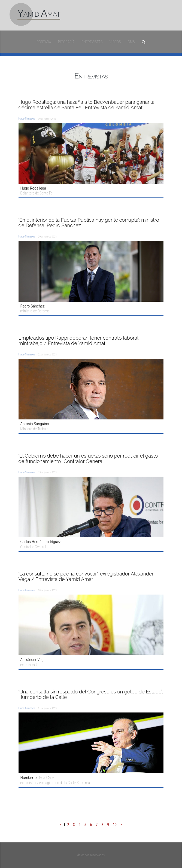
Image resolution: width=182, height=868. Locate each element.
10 (115, 825)
